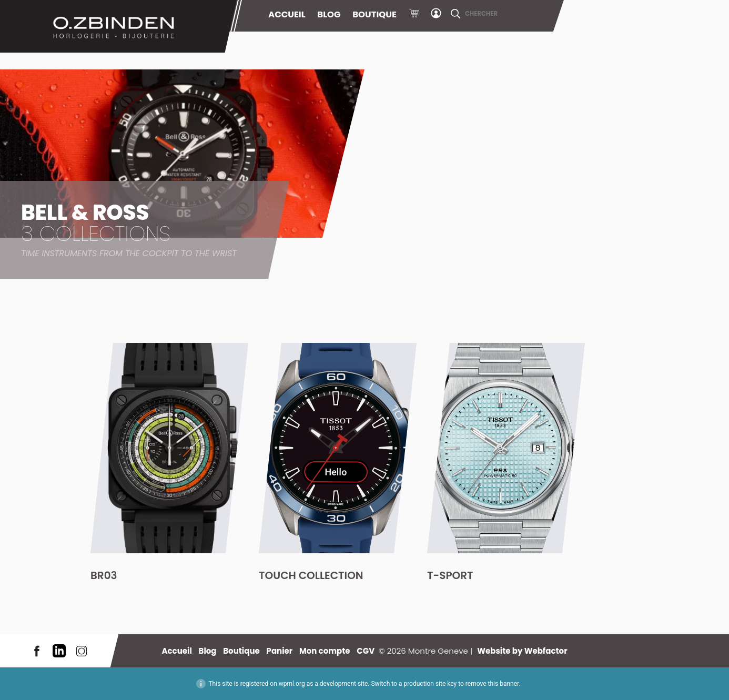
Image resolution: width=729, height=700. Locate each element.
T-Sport (450, 575)
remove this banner (492, 684)
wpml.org (292, 684)
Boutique (374, 14)
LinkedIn (59, 651)
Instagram (82, 651)
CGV (366, 651)
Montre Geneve (118, 26)
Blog (329, 14)
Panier (414, 15)
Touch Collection (311, 575)
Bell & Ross (129, 229)
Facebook (37, 651)
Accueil (287, 14)
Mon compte (436, 15)
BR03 (104, 575)
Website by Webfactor (522, 651)
